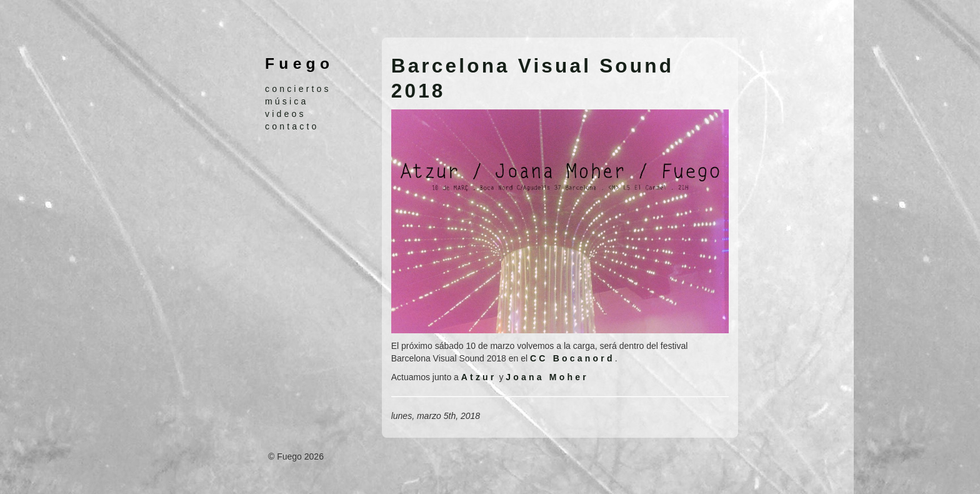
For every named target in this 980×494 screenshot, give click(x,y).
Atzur (479, 377)
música (287, 101)
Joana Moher (547, 377)
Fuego (299, 63)
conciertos (298, 89)
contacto (292, 126)
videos (286, 114)
